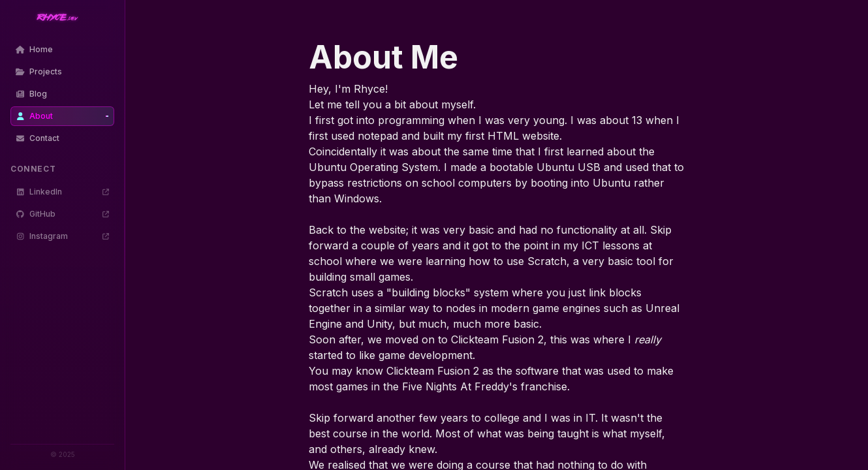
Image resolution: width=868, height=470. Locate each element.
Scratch (547, 261)
